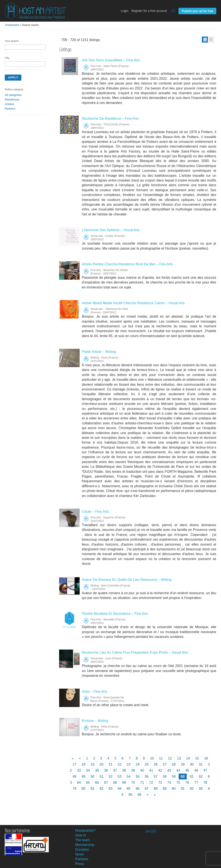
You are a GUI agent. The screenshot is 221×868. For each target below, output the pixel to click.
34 (88, 770)
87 (147, 789)
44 (178, 770)
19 (93, 764)
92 (192, 789)
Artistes (9, 104)
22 (120, 764)
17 (74, 764)
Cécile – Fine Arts (95, 512)
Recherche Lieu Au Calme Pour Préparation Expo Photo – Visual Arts (135, 652)
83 (110, 789)
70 (133, 783)
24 (138, 764)
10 (152, 758)
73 (160, 783)
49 (84, 776)
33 (79, 770)
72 (151, 783)
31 (201, 764)
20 (101, 764)
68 (115, 783)
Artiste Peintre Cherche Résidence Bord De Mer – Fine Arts (127, 264)
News (80, 854)
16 (206, 758)
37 (115, 770)
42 (160, 770)
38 (124, 770)
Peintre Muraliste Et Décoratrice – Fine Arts (115, 614)
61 (192, 776)
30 (192, 764)
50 (93, 776)
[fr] (173, 11)
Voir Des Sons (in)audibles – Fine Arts (111, 60)
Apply (13, 77)
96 (139, 795)
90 (174, 789)
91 (183, 789)
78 (205, 783)
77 (196, 783)
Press (80, 864)
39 (133, 770)
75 (178, 783)
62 (201, 776)
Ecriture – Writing (95, 721)
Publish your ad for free (197, 11)
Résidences (12, 100)
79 (74, 789)
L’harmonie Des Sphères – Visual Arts (111, 230)
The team (83, 840)
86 (138, 789)
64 (79, 783)
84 (120, 789)
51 (101, 776)
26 (156, 764)
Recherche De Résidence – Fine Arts (110, 119)
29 (183, 764)
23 (129, 764)
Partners (10, 109)
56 (147, 776)
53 (120, 776)
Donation (82, 850)
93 (201, 789)
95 (131, 795)
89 (165, 789)
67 (106, 783)
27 (165, 764)
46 (196, 770)
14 (188, 758)
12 (170, 758)
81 (93, 789)
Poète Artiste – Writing (99, 352)
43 (169, 770)
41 (151, 770)
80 (84, 789)
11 (161, 758)
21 (110, 764)
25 (147, 764)
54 (129, 776)
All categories (13, 95)
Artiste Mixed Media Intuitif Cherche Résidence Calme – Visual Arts (133, 303)
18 (84, 764)
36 (106, 770)
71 (142, 783)
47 (205, 770)
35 (97, 770)
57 (156, 776)
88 (156, 789)
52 (110, 776)
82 (101, 789)
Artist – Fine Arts (94, 692)
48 (74, 776)
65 (88, 783)
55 (138, 776)
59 (174, 776)
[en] (149, 831)
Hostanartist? (85, 831)
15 (197, 758)
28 (174, 764)
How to (81, 835)
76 (187, 783)
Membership (85, 845)
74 (169, 783)
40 (142, 770)
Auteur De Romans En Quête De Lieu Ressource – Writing (127, 580)
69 (124, 783)
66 (97, 783)
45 (187, 770)
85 (129, 789)
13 (179, 758)
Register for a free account (149, 11)
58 (165, 776)
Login (125, 11)
